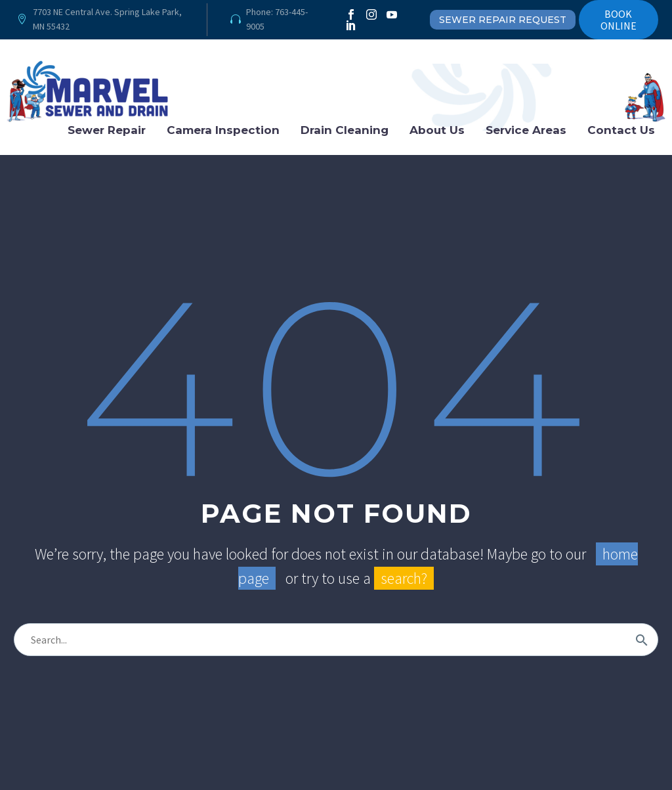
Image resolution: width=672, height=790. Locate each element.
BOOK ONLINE (619, 20)
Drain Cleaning (345, 130)
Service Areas (526, 130)
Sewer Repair (107, 130)
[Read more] (100, 20)
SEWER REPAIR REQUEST (503, 20)
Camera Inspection (223, 130)
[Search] (336, 640)
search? (404, 578)
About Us (437, 130)
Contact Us (621, 130)
